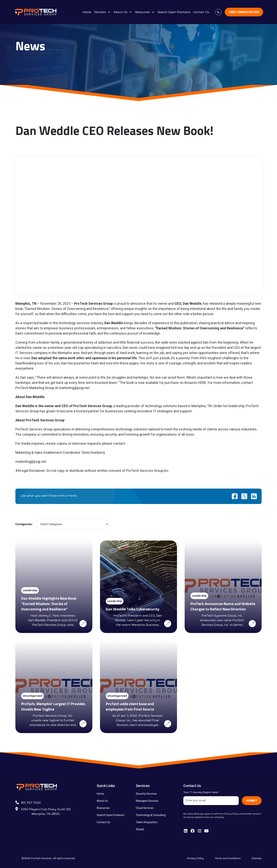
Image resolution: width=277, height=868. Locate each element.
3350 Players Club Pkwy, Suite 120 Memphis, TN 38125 (46, 812)
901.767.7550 (31, 803)
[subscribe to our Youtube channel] (206, 831)
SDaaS (140, 829)
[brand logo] (36, 12)
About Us (102, 801)
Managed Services (147, 801)
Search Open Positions (174, 12)
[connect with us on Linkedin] (186, 831)
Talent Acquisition (147, 822)
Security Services (146, 794)
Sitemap (257, 858)
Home (87, 12)
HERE (202, 383)
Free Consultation (244, 12)
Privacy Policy (195, 858)
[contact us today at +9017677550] (218, 12)
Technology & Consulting (151, 815)
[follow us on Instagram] (199, 831)
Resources (103, 808)
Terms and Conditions (228, 858)
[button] (102, 12)
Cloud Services (145, 808)
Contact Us (201, 12)
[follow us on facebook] (193, 831)
